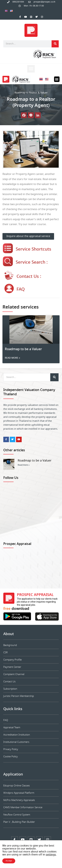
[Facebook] (24, 115)
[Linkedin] (38, 115)
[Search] (55, 44)
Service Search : (32, 262)
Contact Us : (29, 277)
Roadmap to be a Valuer (23, 349)
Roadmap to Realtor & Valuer (31, 93)
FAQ (21, 290)
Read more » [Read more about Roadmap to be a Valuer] (12, 358)
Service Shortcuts (33, 249)
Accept (9, 861)
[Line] (31, 115)
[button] (31, 69)
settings (51, 855)
